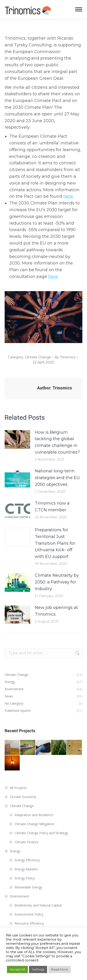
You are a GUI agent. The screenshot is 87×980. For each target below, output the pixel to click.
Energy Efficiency (27, 860)
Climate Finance (27, 842)
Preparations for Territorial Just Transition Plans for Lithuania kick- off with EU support (55, 543)
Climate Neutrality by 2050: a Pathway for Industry (57, 582)
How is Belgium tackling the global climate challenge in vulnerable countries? (57, 442)
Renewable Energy (28, 887)
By (65, 357)
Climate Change (38, 357)
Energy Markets (26, 869)
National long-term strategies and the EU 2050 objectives (57, 478)
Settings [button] (38, 969)
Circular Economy (23, 797)
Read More (60, 969)
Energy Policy (25, 878)
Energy (13, 851)
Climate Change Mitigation (34, 824)
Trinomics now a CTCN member (52, 507)
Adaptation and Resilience (34, 815)
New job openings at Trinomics (56, 611)
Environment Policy (29, 914)
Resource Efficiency (29, 923)
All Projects (18, 788)
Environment (17, 896)
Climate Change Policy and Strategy (41, 833)
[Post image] (17, 439)
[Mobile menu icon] (79, 9)
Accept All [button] (17, 969)
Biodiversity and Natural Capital (38, 905)
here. (68, 196)
